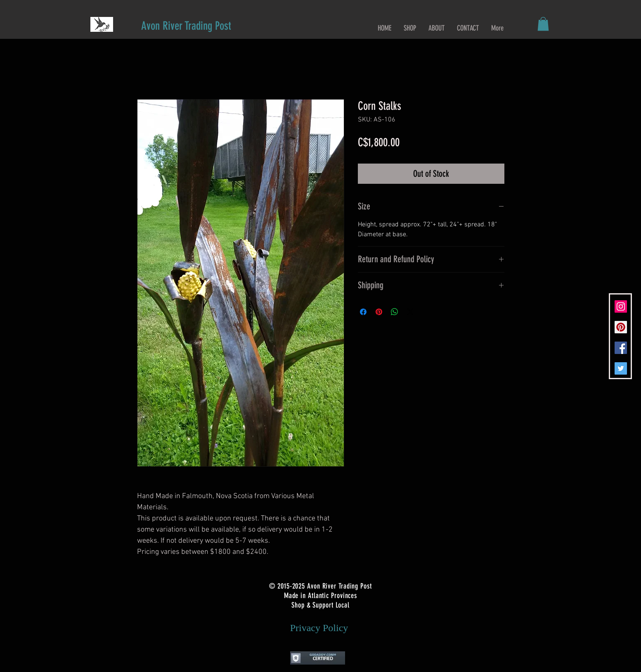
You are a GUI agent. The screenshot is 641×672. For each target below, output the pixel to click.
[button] (543, 24)
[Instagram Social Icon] (621, 306)
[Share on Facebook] (363, 312)
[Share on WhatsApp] (395, 312)
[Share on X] (410, 312)
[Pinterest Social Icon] (621, 327)
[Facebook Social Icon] (621, 348)
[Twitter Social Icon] (621, 368)
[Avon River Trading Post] (186, 26)
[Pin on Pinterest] (379, 312)
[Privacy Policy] (319, 628)
